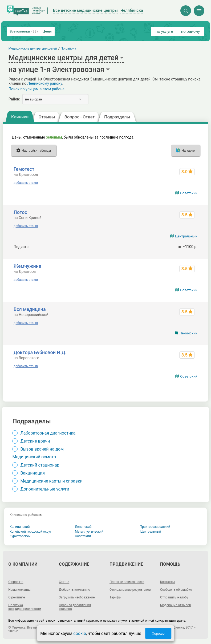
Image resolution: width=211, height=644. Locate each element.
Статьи (64, 582)
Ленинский (188, 333)
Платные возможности (127, 582)
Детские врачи (35, 441)
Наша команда (19, 590)
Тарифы (115, 597)
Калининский (20, 527)
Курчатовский (20, 536)
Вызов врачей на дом (42, 449)
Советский (189, 193)
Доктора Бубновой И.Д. (40, 352)
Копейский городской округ (31, 532)
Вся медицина (30, 309)
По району (68, 48)
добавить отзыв (26, 183)
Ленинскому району (45, 83)
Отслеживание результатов (130, 590)
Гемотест (24, 169)
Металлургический (89, 532)
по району (190, 31)
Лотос (20, 212)
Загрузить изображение (77, 597)
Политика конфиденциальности (25, 607)
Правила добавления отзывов (75, 607)
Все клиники (24, 31)
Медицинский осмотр (34, 457)
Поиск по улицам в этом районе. (37, 89)
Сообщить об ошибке (176, 590)
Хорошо (158, 633)
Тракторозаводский (155, 527)
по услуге (164, 31)
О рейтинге (17, 597)
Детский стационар (40, 465)
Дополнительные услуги (45, 489)
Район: (14, 99)
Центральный (186, 236)
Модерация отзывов (176, 605)
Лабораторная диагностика (48, 433)
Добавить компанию (74, 590)
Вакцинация (32, 473)
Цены (47, 31)
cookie (80, 633)
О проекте (16, 582)
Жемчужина (27, 266)
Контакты (167, 582)
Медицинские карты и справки (51, 481)
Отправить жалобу (174, 597)
